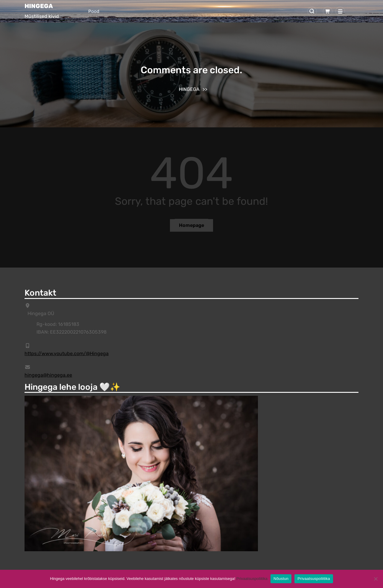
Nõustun (281, 579)
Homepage (191, 225)
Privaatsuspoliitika (252, 579)
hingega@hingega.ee (48, 375)
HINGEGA (39, 6)
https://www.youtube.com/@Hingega (67, 353)
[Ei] (376, 579)
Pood (94, 11)
